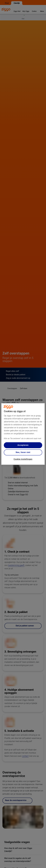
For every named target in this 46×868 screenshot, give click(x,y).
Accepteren (23, 445)
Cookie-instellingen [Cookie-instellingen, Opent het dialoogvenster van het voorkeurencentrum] (23, 459)
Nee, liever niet (23, 452)
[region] (23, 434)
